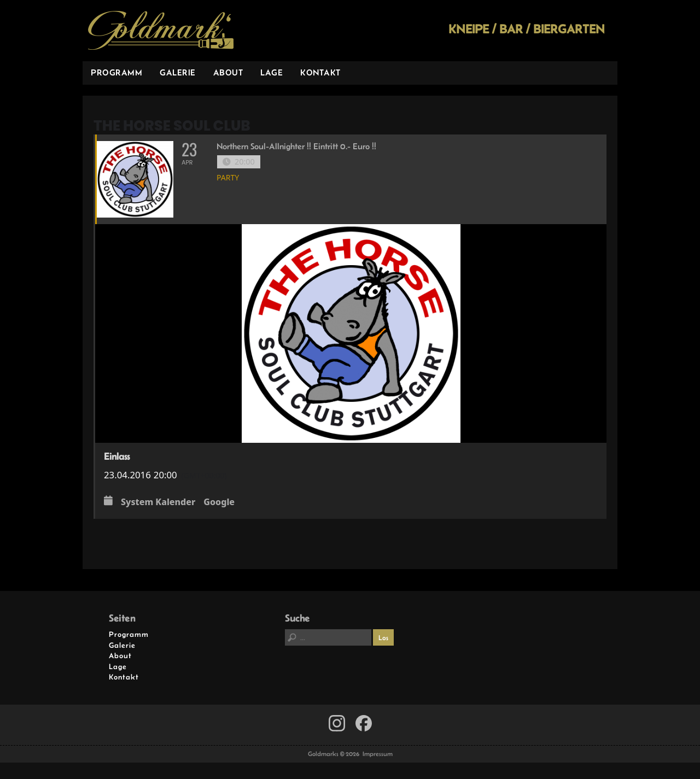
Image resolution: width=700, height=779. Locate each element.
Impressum (378, 754)
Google (219, 502)
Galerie (178, 72)
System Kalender (158, 502)
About (228, 72)
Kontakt (320, 72)
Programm (116, 72)
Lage (272, 72)
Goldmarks (161, 31)
